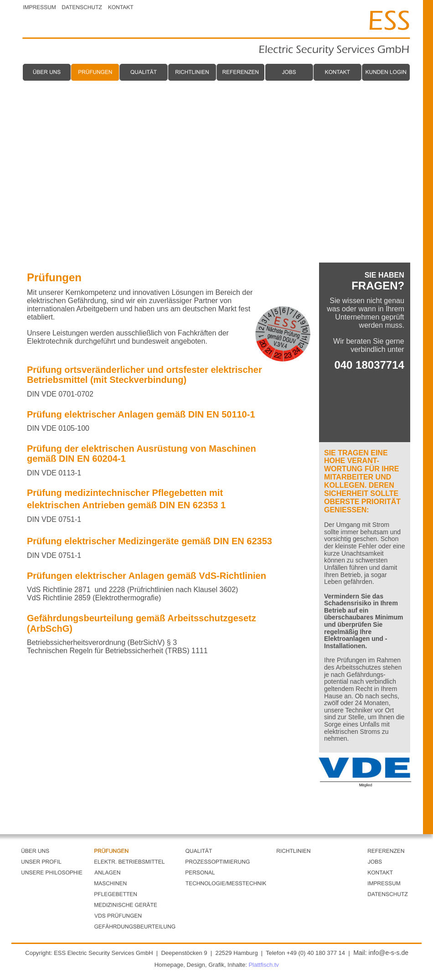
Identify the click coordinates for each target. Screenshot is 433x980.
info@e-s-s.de (389, 953)
